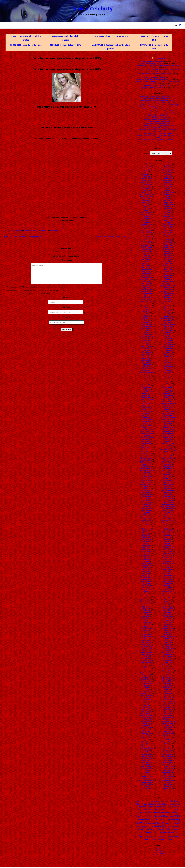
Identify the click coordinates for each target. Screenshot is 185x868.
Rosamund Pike (168, 608)
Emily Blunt (146, 580)
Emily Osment (146, 586)
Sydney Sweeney (168, 724)
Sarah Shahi (168, 655)
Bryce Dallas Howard (147, 379)
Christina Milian (146, 464)
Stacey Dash (168, 712)
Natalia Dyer (168, 494)
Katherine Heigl (168, 245)
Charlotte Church (147, 444)
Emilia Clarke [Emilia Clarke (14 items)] (143, 810)
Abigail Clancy (147, 166)
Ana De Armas (146, 265)
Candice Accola (147, 395)
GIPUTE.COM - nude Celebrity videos (26, 45)
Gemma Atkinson (146, 643)
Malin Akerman (168, 395)
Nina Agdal (168, 527)
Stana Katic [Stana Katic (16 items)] (162, 836)
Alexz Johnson (146, 202)
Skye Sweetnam (168, 687)
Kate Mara (168, 237)
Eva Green (147, 616)
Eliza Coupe (147, 557)
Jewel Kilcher (168, 164)
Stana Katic (168, 715)
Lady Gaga (168, 314)
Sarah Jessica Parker (168, 649)
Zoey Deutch (168, 786)
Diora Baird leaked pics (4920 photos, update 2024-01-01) (155, 74)
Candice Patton (146, 397)
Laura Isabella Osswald (168, 324)
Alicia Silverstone (146, 213)
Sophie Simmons (168, 707)
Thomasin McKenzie (168, 742)
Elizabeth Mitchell (147, 565)
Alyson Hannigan (146, 231)
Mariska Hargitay (168, 415)
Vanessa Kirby (168, 760)
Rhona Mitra (168, 598)
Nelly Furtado (168, 513)
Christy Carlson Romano (147, 470)
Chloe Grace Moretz (146, 454)
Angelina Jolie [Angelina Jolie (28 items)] (147, 804)
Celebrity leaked (159, 58)
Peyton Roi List (168, 561)
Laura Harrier (168, 322)
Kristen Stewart (168, 300)
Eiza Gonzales (147, 547)
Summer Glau (168, 720)
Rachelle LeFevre (168, 586)
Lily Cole (168, 361)
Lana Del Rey (168, 316)
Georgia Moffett (147, 651)
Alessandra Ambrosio (146, 194)
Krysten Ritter (168, 306)
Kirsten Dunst (168, 290)
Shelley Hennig (168, 677)
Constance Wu (146, 482)
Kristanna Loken (168, 294)
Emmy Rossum (146, 604)
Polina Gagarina (168, 570)
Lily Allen (168, 359)
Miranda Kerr (168, 464)
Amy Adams (147, 259)
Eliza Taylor (147, 561)
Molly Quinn (168, 476)
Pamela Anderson (168, 547)
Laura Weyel (168, 332)
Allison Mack (147, 223)
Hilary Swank (147, 689)
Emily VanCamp (146, 592)
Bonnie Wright (146, 359)
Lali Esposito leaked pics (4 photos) (152, 63)
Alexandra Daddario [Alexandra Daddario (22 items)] (143, 801)
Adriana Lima (147, 178)
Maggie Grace (168, 389)
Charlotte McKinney (147, 448)
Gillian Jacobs (147, 655)
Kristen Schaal (168, 298)
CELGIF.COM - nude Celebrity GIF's (66, 45)
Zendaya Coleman (168, 780)
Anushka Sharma (147, 306)
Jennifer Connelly (147, 758)
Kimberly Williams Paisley (168, 286)
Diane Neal (146, 533)
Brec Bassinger (147, 361)
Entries (158, 851)
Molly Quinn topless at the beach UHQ (158, 121)
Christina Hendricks (146, 462)
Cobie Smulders (147, 480)
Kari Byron (168, 223)
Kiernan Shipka (168, 282)
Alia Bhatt (146, 206)
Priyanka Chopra (168, 572)
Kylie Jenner (168, 308)
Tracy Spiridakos (168, 750)
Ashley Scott (146, 322)
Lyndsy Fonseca (168, 385)
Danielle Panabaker (146, 509)
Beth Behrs (147, 342)
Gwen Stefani (147, 659)
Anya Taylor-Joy (147, 308)
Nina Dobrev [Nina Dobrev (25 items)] (158, 829)
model (168, 472)
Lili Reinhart (168, 356)
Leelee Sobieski (168, 344)
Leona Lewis (168, 350)
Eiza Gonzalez (147, 549)
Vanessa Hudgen (168, 758)
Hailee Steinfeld (146, 663)
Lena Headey (168, 348)
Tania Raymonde (168, 728)
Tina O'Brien (168, 744)
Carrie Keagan (147, 417)
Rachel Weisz (168, 584)
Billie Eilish (146, 348)
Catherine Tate (146, 430)
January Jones (146, 734)
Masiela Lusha (168, 423)
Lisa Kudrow (168, 373)
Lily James (168, 365)
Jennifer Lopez (146, 764)
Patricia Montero (168, 553)
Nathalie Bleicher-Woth (168, 507)
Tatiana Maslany (168, 732)
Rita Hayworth (168, 602)
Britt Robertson (147, 371)
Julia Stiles (168, 196)
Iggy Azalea (147, 697)
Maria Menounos (168, 405)
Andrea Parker (147, 267)
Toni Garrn (168, 748)
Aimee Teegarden (146, 186)
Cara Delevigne (147, 401)
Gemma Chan (147, 644)
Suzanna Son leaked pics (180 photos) (154, 78)
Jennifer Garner (147, 760)
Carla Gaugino (147, 407)
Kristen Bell (168, 296)
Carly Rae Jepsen (147, 411)
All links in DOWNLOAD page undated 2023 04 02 (154, 86)
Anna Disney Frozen (147, 279)
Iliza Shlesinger (147, 699)
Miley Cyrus (168, 454)
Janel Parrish (146, 732)
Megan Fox (168, 425)
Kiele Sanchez (168, 279)
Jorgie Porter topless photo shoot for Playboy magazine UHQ (158, 139)
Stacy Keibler (168, 713)
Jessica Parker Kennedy (146, 780)
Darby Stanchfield (146, 511)
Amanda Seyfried (146, 245)
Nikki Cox (168, 525)
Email (67, 307)
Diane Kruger (147, 531)
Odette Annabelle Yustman (168, 531)
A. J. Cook (146, 164)
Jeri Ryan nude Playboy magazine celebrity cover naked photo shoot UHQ (158, 136)
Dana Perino (43, 230)
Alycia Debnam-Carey (147, 229)
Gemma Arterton (147, 641)
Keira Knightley (168, 265)
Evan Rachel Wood (146, 622)
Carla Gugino (146, 409)
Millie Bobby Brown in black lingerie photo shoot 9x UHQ (158, 101)
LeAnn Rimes (168, 342)
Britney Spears (146, 369)
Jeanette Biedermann (147, 738)
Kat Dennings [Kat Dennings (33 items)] (149, 819)
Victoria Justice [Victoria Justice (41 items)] (151, 839)
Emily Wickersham (147, 594)
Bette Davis (146, 344)
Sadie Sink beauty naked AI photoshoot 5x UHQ (158, 99)
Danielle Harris (146, 507)
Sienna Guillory (168, 681)
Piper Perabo (168, 567)
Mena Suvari (168, 440)
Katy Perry (168, 259)
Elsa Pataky (147, 574)
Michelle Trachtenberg (168, 450)
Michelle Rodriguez (168, 448)
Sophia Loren (168, 699)
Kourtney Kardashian (168, 292)
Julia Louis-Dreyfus (168, 192)
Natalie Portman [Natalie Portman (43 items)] (145, 829)
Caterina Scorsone (147, 425)
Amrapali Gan (147, 255)
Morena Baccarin (168, 482)
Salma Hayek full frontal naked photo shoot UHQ (158, 123)
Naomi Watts (168, 492)
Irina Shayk (146, 705)
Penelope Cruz (168, 555)
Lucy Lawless (168, 383)
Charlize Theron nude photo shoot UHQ (113, 237)
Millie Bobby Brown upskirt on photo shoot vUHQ (158, 125)
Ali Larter (147, 204)
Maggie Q (168, 391)
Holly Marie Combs (146, 693)
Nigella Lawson (168, 523)
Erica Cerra (146, 608)
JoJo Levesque (168, 178)
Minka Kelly (168, 460)
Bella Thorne (146, 340)
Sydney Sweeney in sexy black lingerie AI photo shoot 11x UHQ (158, 105)
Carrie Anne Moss (146, 413)
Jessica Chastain (146, 776)
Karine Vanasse (168, 225)
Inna (147, 703)
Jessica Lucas (147, 778)
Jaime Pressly (146, 720)
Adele (147, 172)
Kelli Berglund (168, 267)
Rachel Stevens (168, 582)
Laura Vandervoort (168, 330)
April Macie (147, 312)
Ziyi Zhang (168, 782)
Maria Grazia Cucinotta (168, 403)
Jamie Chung (146, 726)
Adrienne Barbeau (147, 182)
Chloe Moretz (146, 456)
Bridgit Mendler (146, 365)
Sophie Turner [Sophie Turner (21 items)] (152, 836)
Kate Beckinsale (168, 231)
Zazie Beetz (168, 778)
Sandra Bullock (168, 630)
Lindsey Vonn (168, 371)
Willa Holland (168, 770)
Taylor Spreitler (168, 736)
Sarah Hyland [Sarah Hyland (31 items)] (145, 833)
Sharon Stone (168, 673)
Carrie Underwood (146, 419)
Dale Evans (146, 499)
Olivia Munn (168, 539)
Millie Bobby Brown (168, 458)
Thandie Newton (168, 740)
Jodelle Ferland (168, 170)
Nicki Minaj (168, 515)
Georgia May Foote (146, 649)
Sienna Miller (168, 683)
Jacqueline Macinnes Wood (146, 715)
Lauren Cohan (168, 336)
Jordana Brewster (168, 180)
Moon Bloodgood (168, 480)
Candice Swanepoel (147, 399)
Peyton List (168, 559)
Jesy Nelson (147, 789)
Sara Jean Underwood (168, 636)
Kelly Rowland (168, 273)
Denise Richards (146, 527)
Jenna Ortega (146, 750)
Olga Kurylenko (168, 533)
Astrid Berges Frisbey (146, 326)
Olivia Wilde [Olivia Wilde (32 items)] (168, 829)
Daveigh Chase (146, 513)
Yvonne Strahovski (168, 776)
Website (67, 317)
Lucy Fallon (168, 379)
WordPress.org (158, 855)
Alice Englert (147, 208)
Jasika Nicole (147, 736)
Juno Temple (168, 208)
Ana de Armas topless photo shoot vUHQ (158, 127)
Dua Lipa (146, 543)
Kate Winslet (168, 241)
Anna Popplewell (147, 290)
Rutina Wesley (168, 622)
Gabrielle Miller (146, 636)
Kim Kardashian (168, 284)
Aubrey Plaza (146, 328)
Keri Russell (168, 277)
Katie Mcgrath (168, 255)
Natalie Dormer (168, 499)
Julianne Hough (168, 202)
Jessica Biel (146, 774)
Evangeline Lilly (146, 624)
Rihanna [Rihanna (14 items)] (176, 829)
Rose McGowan (168, 616)
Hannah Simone (146, 671)
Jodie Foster (168, 174)
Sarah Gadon (168, 644)
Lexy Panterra (168, 354)
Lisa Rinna (168, 375)
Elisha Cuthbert (146, 555)
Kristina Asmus (168, 304)
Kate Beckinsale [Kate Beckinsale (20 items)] (161, 820)
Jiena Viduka (168, 168)
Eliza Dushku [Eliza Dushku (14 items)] (167, 806)
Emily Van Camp (147, 590)
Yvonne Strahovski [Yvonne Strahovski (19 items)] (165, 840)
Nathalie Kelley (168, 511)
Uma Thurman (168, 752)
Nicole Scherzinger (168, 521)
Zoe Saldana (168, 784)
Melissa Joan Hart (168, 436)
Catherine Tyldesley (147, 432)
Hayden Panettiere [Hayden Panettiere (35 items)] (162, 813)
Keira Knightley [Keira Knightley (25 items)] (149, 823)
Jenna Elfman (147, 744)
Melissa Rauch (168, 438)
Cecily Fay (146, 436)
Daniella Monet (146, 505)
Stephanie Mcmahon (168, 718)
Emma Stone (146, 598)
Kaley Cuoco (168, 215)
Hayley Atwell (147, 675)
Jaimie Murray (146, 724)
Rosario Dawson (168, 610)
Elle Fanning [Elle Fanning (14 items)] (175, 806)
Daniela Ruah (147, 503)
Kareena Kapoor (168, 219)
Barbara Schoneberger (146, 336)
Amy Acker (146, 257)
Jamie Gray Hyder (147, 728)
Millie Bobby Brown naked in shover (158, 117)
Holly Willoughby (146, 695)
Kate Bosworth (168, 233)
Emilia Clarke (146, 576)
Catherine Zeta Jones (147, 434)
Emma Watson (146, 600)
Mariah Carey (168, 409)
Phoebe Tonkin (168, 563)
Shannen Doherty (168, 669)
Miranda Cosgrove (168, 462)
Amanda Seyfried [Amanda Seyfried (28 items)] (168, 801)
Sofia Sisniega (168, 691)
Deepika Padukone (147, 519)
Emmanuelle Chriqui (147, 602)
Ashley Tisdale (147, 324)
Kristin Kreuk (168, 302)
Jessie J (146, 786)
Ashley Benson (146, 318)
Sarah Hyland (168, 647)
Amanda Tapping (147, 247)
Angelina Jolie (146, 271)
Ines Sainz (147, 701)
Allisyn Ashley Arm (147, 225)
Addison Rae (147, 170)
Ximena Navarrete (168, 772)
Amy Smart (146, 263)
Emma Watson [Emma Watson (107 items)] (155, 809)
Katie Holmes (168, 253)
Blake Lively (147, 354)
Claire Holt (146, 478)
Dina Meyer (147, 537)
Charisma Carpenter (146, 438)
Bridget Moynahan (146, 363)
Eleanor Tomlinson (147, 551)
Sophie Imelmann (168, 703)
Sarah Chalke (168, 643)
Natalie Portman (168, 501)
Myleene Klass (168, 488)
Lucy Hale (168, 381)
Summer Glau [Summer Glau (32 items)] (172, 836)
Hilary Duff (147, 687)
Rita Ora (168, 604)
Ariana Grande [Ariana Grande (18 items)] (158, 804)
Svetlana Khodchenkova (168, 722)
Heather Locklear (146, 681)
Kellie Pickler (168, 269)
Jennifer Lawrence (146, 762)
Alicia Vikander (146, 215)
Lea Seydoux (168, 338)
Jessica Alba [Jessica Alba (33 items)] (169, 816)
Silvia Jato (168, 685)
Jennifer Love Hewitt (146, 766)
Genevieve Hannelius (146, 647)
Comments (158, 853)
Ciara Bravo (147, 472)
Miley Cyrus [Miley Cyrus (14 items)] (176, 826)
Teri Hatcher (168, 738)
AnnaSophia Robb (147, 298)
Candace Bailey (146, 393)
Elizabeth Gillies (146, 563)
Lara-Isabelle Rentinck (168, 318)
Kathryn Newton (168, 249)
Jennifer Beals (147, 756)
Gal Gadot (146, 638)
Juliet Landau (168, 206)
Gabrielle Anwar (146, 634)
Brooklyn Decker (146, 377)
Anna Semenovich (147, 294)
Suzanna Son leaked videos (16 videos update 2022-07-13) (154, 80)
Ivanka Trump (146, 709)
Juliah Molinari (168, 200)
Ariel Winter (146, 316)
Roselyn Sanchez (168, 620)
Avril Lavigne (146, 330)
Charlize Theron (146, 442)
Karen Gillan (168, 221)
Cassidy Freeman (147, 421)
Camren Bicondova (146, 391)
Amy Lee (147, 261)
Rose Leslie (168, 614)
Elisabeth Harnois (147, 553)
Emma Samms (146, 596)
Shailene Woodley (168, 665)
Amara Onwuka (146, 249)
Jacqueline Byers (146, 713)
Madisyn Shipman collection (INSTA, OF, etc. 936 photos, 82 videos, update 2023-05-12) (158, 83)
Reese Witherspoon (168, 592)
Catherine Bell (147, 427)
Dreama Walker (146, 541)
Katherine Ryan (168, 247)
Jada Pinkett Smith (147, 718)
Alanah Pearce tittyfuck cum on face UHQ (158, 111)
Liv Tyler (168, 377)
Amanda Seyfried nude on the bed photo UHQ (23, 237)
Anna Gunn (146, 282)
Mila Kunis (168, 452)
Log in (158, 849)
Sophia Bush (168, 695)
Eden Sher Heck (147, 545)
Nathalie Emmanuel (168, 509)
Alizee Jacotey (147, 221)
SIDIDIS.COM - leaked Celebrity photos (110, 36)
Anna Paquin (147, 288)
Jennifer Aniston (146, 754)
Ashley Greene (147, 320)
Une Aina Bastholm (168, 756)
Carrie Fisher (146, 415)
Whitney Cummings (168, 766)
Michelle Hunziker (168, 444)
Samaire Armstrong (168, 628)
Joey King (168, 176)
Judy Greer (168, 188)
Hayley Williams (146, 677)
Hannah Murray (147, 669)
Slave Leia (168, 689)
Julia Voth (168, 198)
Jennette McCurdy (147, 752)
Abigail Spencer (147, 168)
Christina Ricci (147, 466)
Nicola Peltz (168, 517)
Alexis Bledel (146, 198)
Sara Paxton (168, 638)
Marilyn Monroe (168, 413)
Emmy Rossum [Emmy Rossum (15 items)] (169, 810)
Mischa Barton (168, 468)
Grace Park (146, 657)
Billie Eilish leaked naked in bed (158, 115)
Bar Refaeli (147, 332)
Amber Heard (146, 253)
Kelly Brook (168, 271)
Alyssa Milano (146, 235)
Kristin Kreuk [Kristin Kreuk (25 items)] (174, 823)
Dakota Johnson (147, 496)
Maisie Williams (168, 393)
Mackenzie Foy (168, 387)
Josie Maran (168, 186)
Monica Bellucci (168, 478)
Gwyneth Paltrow (147, 661)
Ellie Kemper (146, 572)
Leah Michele (168, 340)
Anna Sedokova (146, 292)
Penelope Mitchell (168, 557)
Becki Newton (147, 338)
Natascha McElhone (168, 503)
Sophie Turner (168, 709)
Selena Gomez (167, 661)
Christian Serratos (147, 458)
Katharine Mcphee (168, 243)
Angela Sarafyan (147, 269)
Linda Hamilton (168, 367)
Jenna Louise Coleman (147, 748)
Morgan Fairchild (168, 484)
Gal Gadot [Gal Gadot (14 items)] (150, 813)
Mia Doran (168, 442)
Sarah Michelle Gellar (168, 653)
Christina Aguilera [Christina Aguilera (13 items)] (148, 807)
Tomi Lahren (168, 746)
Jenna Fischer (147, 746)
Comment (67, 260)
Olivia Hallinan (168, 535)
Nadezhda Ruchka (168, 490)
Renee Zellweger (168, 596)
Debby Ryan (147, 515)
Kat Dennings (168, 227)
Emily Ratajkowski (146, 588)
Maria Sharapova (168, 407)
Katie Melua (168, 257)
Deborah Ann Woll (147, 517)
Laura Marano (168, 326)
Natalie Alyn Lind (168, 496)
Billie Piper (146, 350)
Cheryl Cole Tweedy (147, 450)
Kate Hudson (168, 235)
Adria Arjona (147, 176)
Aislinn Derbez (146, 190)
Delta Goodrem (147, 521)
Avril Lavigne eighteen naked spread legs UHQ (158, 119)
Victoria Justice (168, 762)
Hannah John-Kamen (147, 667)
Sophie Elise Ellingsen (168, 701)
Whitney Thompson (168, 768)
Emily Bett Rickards (147, 578)
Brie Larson (146, 367)
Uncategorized (168, 754)
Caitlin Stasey (147, 381)
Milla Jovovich (168, 456)
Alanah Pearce (146, 192)
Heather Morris (147, 683)
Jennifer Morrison (147, 768)
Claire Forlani (147, 476)
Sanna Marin (168, 632)
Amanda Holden (147, 241)
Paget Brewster (168, 545)
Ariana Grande (146, 314)
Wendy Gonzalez (168, 764)
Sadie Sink (168, 624)
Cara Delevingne (146, 403)
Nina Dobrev (168, 529)
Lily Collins (168, 363)
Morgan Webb (168, 486)
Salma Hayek (168, 626)
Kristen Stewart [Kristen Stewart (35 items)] (162, 823)
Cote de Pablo (146, 486)
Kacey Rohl (168, 211)
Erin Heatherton (146, 612)
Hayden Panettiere (146, 673)
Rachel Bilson (168, 574)
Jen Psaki (146, 740)
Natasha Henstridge (168, 505)
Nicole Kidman (168, 519)
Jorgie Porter (168, 184)
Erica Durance (146, 610)
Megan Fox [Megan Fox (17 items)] (140, 826)
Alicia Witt (147, 217)
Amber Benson (147, 251)
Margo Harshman (168, 399)
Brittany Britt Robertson (147, 373)
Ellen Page (147, 570)
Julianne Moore (168, 204)
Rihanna (168, 600)
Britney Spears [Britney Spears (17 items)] (169, 804)
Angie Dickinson (146, 273)
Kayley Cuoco (168, 263)
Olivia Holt (168, 537)
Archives (146, 153)
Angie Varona (147, 277)
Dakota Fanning (146, 494)
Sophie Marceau (168, 705)
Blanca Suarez (147, 356)
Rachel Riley (168, 580)
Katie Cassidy (168, 251)
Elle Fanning (146, 567)
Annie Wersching (146, 304)
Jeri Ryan (147, 770)
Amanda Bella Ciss (147, 237)
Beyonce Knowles (147, 346)
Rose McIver (168, 618)
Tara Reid (168, 730)
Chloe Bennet (146, 452)
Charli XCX (147, 440)
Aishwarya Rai (146, 188)
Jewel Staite (168, 166)
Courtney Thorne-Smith (146, 490)
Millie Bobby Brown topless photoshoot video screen (158, 109)
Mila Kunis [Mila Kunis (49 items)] (167, 826)
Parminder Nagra (168, 551)
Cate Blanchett (146, 423)
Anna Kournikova (147, 286)
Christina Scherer (146, 468)
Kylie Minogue (168, 310)
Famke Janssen (147, 628)
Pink (168, 565)
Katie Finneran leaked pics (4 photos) (152, 61)
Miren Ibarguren (168, 466)
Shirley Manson (168, 679)
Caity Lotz (146, 383)
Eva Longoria (147, 618)
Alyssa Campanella (147, 233)
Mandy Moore (168, 397)
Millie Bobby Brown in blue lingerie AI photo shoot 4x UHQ (158, 103)
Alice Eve (146, 211)
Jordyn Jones (168, 182)
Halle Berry (147, 665)
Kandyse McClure (168, 217)
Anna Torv (146, 296)
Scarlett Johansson (168, 659)
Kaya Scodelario (168, 261)
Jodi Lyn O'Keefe (168, 172)
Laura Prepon (168, 328)
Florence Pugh (146, 632)
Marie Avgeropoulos (168, 411)
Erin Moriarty (146, 614)
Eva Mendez (147, 620)
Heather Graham (146, 679)
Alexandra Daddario (146, 196)
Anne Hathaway (146, 302)
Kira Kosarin (168, 288)
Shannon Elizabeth (168, 671)
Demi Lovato (146, 523)
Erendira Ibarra (146, 606)
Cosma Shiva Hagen (146, 484)
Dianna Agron (147, 535)
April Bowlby (147, 310)
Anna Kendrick (147, 284)
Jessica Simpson (147, 782)
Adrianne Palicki (146, 180)
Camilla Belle (147, 389)
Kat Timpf (168, 229)
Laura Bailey (168, 320)
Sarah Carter (168, 641)
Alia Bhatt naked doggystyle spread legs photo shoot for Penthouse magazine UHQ (158, 130)
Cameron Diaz (147, 385)
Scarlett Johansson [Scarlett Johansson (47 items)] (160, 833)
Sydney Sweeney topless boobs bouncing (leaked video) (158, 113)
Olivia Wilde (168, 543)
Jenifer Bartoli (147, 742)
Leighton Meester (168, 346)
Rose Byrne (168, 612)
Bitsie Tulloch (147, 353)
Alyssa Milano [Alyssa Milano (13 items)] (156, 801)
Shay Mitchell (168, 675)
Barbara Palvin (147, 334)
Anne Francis (147, 300)
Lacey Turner (168, 312)
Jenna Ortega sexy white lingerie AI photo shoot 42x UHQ (158, 97)
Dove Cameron (147, 539)
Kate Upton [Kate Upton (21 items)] (171, 820)
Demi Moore (147, 525)
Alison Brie (147, 219)
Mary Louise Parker (168, 419)
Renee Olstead (168, 594)
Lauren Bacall (168, 334)
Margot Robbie (168, 401)
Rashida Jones (168, 590)
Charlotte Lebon (147, 446)
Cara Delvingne (146, 405)
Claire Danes (146, 474)
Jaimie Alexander (146, 722)
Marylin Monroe (168, 421)
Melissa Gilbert (168, 434)
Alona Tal (146, 227)
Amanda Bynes (147, 239)
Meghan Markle (168, 427)
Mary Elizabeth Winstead (168, 417)
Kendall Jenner (168, 275)
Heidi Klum (146, 685)
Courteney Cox (146, 488)
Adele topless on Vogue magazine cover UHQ (158, 133)
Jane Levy (146, 730)
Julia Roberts (168, 194)
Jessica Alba (146, 772)
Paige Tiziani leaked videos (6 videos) (152, 88)
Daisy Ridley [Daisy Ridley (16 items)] (158, 806)
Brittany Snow (146, 375)
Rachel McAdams (168, 576)
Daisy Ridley (146, 492)
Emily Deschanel (146, 582)
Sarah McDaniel (168, 651)
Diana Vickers (146, 529)
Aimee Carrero (147, 184)
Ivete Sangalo (147, 712)
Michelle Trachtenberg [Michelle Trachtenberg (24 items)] (153, 826)
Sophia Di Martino (168, 697)
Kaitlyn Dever (168, 213)
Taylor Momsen (168, 734)
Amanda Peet (146, 243)
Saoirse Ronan (168, 634)
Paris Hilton (168, 549)
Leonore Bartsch (168, 353)
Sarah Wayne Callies (168, 657)
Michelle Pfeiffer (168, 446)
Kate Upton (168, 239)
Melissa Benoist (168, 432)
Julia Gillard (168, 190)
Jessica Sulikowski (147, 784)
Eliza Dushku (146, 559)
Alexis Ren (147, 200)
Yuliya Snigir (168, 774)
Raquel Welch (168, 588)
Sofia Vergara (168, 693)
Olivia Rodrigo (168, 541)
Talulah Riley (168, 726)
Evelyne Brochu (147, 626)
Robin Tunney (168, 606)
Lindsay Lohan (168, 369)
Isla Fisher (146, 707)
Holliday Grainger (147, 691)
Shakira (168, 667)
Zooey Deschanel (168, 789)
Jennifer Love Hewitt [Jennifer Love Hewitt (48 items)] (154, 816)
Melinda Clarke (168, 430)
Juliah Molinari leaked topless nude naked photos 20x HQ (158, 107)
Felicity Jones (147, 630)
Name (67, 297)
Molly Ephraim (168, 474)
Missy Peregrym (168, 470)
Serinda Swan (168, 663)
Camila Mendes (147, 387)
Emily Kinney (146, 584)
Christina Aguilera (146, 460)
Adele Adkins (147, 174)
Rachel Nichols (168, 578)
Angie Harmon (147, 275)
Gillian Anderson (147, 653)
